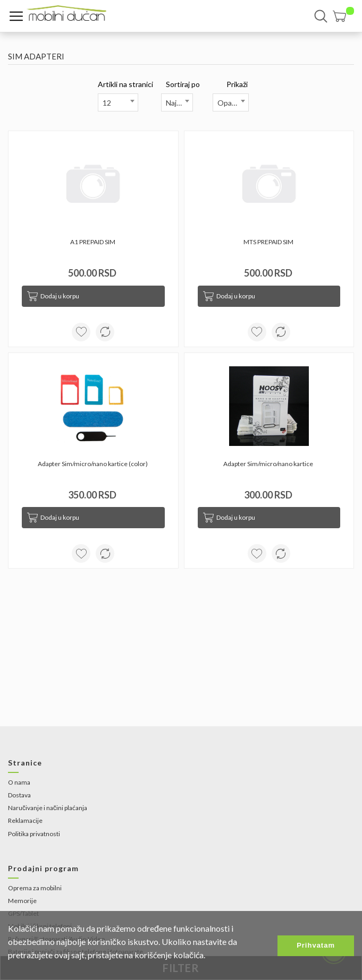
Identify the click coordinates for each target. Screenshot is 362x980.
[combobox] (118, 102)
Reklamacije (25, 820)
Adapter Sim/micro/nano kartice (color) (93, 464)
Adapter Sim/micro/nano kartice (269, 464)
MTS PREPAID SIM (269, 242)
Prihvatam (316, 945)
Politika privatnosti (34, 834)
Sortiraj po (183, 84)
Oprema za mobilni (35, 888)
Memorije (22, 901)
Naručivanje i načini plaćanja (48, 808)
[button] (343, 16)
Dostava (19, 795)
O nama (19, 782)
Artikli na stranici (125, 84)
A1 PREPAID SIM (93, 242)
